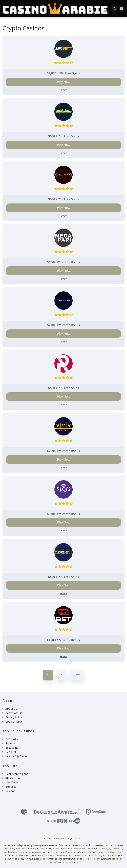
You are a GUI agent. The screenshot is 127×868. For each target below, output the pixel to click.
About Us (11, 709)
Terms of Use (14, 713)
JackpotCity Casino (17, 756)
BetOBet (11, 752)
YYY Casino (12, 739)
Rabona (10, 743)
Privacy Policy (14, 717)
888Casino (12, 748)
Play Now (64, 82)
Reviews (10, 791)
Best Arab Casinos (17, 774)
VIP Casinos (13, 778)
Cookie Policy (14, 722)
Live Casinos (13, 782)
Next (77, 675)
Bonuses (11, 787)
